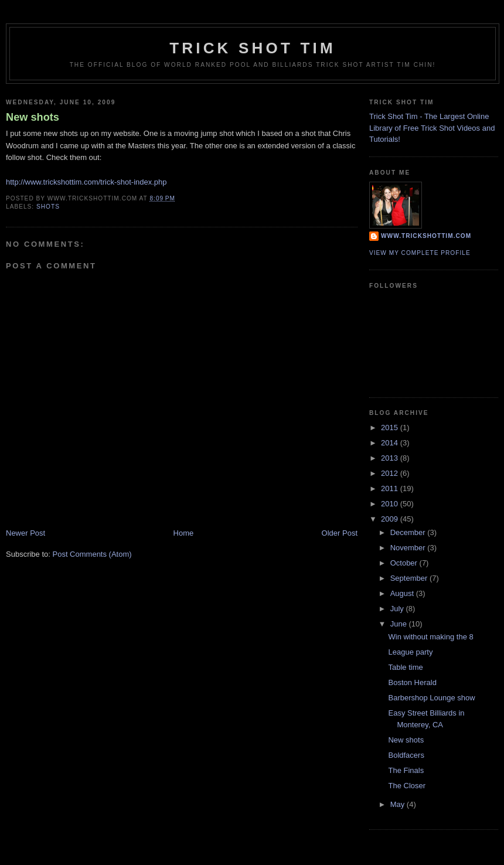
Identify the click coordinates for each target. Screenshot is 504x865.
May (399, 804)
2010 (391, 504)
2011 (391, 488)
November (409, 548)
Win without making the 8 (430, 637)
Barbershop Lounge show (431, 698)
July (398, 609)
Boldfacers (406, 755)
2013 (391, 458)
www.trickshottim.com (426, 236)
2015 (391, 428)
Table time (405, 667)
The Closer (407, 786)
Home (184, 533)
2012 (391, 473)
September (410, 578)
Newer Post (25, 533)
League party (410, 652)
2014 (391, 443)
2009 (391, 519)
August (403, 593)
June (400, 624)
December (409, 532)
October (405, 563)
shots (48, 207)
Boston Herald (412, 682)
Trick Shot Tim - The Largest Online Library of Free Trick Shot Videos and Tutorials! (432, 128)
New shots (33, 117)
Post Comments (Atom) (92, 554)
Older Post (340, 533)
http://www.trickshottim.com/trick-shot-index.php (86, 182)
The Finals (406, 770)
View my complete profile (420, 253)
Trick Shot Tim (253, 48)
